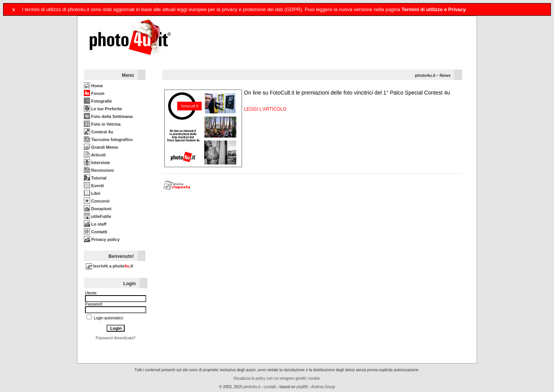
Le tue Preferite (103, 109)
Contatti (96, 232)
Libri (92, 193)
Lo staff (95, 224)
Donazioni (98, 209)
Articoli (95, 155)
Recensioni (99, 170)
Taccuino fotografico (108, 140)
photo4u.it (425, 75)
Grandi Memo (101, 147)
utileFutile (98, 216)
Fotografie (98, 101)
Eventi (94, 186)
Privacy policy (102, 239)
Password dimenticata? (116, 338)
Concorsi (97, 201)
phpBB (302, 387)
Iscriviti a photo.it (109, 266)
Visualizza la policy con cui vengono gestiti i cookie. (277, 378)
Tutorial (95, 178)
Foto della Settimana (108, 116)
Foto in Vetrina (102, 124)
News (445, 75)
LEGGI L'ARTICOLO (265, 109)
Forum (94, 93)
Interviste (97, 163)
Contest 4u (98, 132)
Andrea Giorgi (323, 387)
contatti (270, 387)
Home (93, 86)
